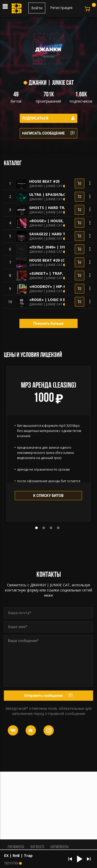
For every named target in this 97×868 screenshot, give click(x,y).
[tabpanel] (48, 444)
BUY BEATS (37, 847)
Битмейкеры (59, 847)
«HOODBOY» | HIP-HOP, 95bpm (58, 286)
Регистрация (61, 8)
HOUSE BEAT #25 (44, 181)
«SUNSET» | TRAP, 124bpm (54, 273)
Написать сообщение (49, 133)
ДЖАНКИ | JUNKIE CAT (46, 186)
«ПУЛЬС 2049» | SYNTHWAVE (56, 247)
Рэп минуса (16, 847)
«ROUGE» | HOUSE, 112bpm (54, 221)
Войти (37, 8)
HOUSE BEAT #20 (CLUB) (51, 260)
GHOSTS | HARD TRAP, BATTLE (57, 208)
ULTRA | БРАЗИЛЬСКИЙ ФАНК (57, 194)
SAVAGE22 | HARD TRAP (51, 234)
